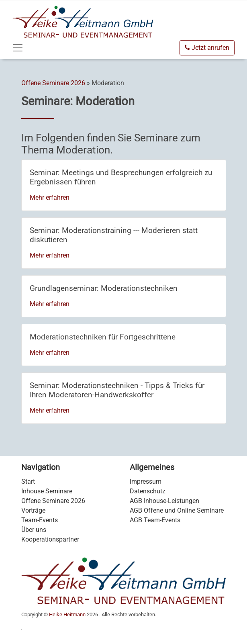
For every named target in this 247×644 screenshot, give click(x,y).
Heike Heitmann (67, 614)
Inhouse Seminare (47, 491)
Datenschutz (148, 491)
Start (28, 481)
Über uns (34, 530)
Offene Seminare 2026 (53, 83)
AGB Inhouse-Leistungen (164, 501)
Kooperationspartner (50, 539)
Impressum (146, 481)
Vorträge (33, 510)
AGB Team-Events (155, 520)
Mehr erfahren (50, 197)
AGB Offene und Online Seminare (177, 510)
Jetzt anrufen (207, 48)
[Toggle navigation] (18, 48)
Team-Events (40, 520)
